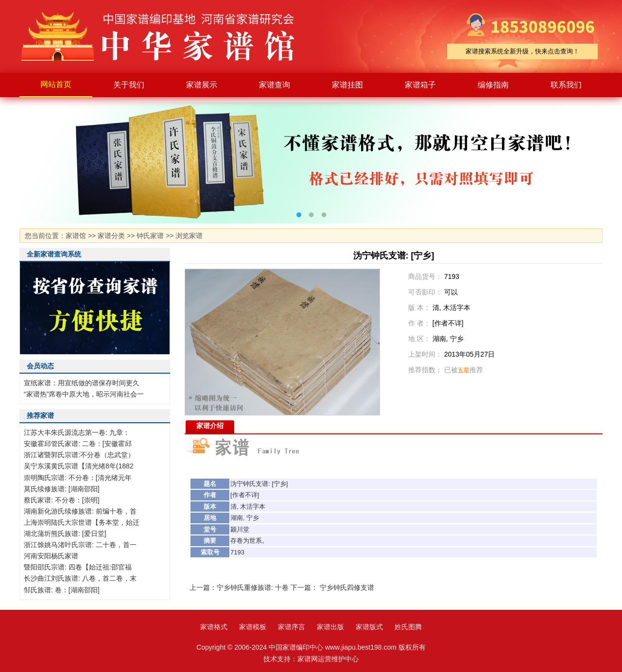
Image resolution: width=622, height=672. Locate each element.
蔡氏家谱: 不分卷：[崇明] (62, 500)
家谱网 (308, 659)
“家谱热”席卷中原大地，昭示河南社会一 (84, 394)
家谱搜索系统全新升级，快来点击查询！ (522, 51)
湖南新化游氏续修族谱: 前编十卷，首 (80, 511)
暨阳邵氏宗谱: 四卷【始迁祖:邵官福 (78, 567)
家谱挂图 (347, 85)
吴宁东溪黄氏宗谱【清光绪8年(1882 (79, 466)
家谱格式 (214, 627)
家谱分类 (111, 236)
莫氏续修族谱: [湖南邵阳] (62, 489)
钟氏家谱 (150, 236)
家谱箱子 (420, 85)
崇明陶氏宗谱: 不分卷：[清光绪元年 (78, 478)
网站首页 (56, 84)
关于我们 (129, 85)
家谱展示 (202, 85)
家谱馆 (76, 236)
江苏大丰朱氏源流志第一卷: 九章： (77, 432)
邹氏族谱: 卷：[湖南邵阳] (62, 590)
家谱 (165, 36)
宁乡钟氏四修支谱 (347, 587)
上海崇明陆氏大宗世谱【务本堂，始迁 (82, 522)
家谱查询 (275, 85)
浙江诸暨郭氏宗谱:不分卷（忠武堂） (79, 455)
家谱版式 (369, 627)
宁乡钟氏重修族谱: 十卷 (253, 587)
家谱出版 (330, 627)
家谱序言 (292, 627)
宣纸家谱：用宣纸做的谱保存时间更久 (82, 383)
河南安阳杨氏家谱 (51, 556)
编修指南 (493, 85)
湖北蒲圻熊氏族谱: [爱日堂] (65, 534)
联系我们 (566, 85)
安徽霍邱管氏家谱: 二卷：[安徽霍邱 (78, 444)
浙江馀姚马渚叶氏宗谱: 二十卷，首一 (80, 545)
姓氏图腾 (408, 627)
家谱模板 (253, 627)
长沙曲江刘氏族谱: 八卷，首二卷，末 (80, 578)
